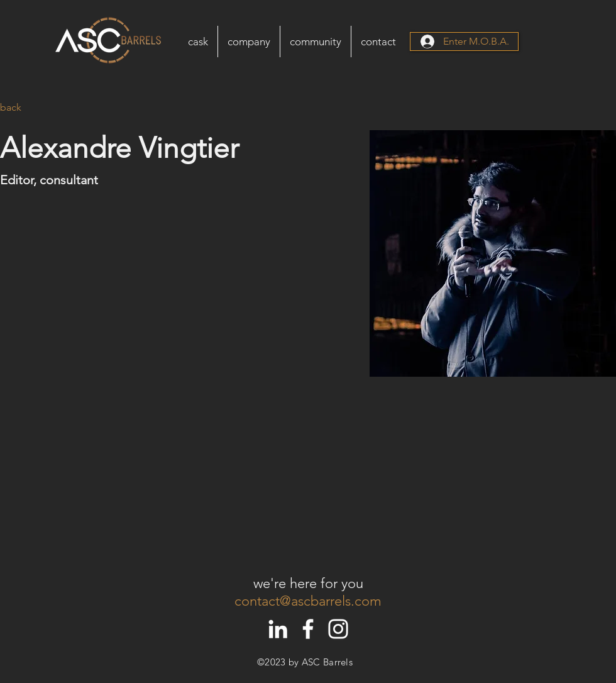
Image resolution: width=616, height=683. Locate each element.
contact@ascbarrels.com (308, 601)
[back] (25, 108)
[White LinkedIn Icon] (278, 629)
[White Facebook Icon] (308, 629)
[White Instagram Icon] (338, 629)
